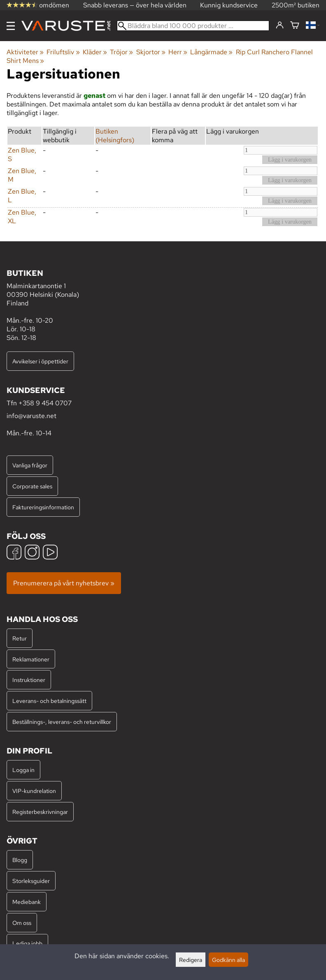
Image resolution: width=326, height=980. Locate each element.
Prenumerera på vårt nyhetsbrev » (64, 583)
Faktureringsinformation (43, 507)
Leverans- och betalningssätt (49, 701)
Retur (20, 638)
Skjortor (151, 52)
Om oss (22, 923)
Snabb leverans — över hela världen (135, 5)
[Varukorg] (295, 26)
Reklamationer (31, 659)
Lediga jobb (27, 943)
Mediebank (27, 902)
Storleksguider (31, 881)
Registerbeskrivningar (40, 812)
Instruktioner (29, 680)
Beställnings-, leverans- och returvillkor (62, 722)
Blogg (20, 860)
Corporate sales (32, 486)
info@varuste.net (31, 416)
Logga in (23, 770)
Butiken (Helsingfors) (115, 136)
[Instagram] (32, 553)
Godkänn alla (228, 960)
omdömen (38, 5)
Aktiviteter (25, 52)
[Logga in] (280, 25)
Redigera (191, 960)
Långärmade (211, 52)
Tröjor (121, 52)
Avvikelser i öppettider (40, 361)
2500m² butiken (296, 5)
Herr (178, 52)
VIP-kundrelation (34, 791)
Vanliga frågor (30, 465)
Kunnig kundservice (229, 5)
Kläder (95, 52)
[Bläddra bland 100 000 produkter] (193, 26)
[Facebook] (14, 553)
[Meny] (11, 26)
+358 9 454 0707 (45, 403)
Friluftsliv (63, 52)
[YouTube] (50, 553)
